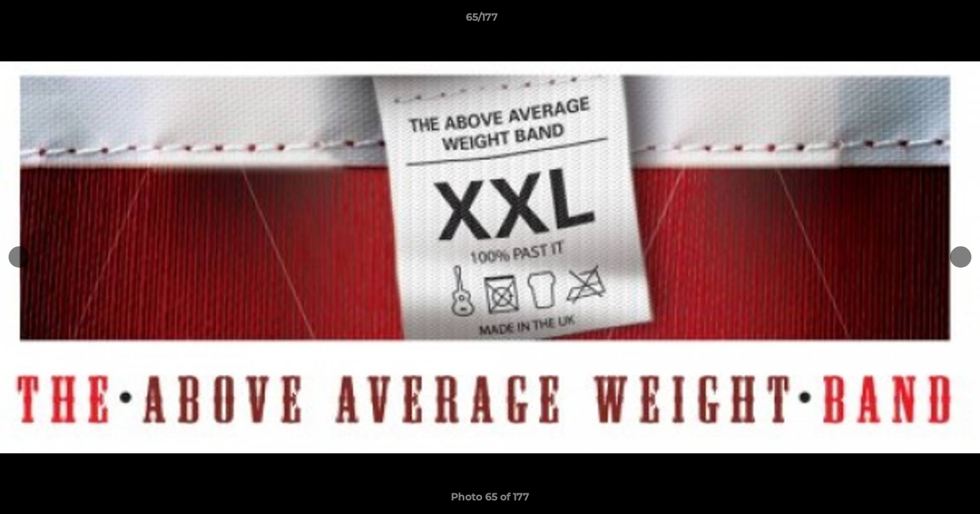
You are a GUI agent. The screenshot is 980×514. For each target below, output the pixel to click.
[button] (920, 21)
